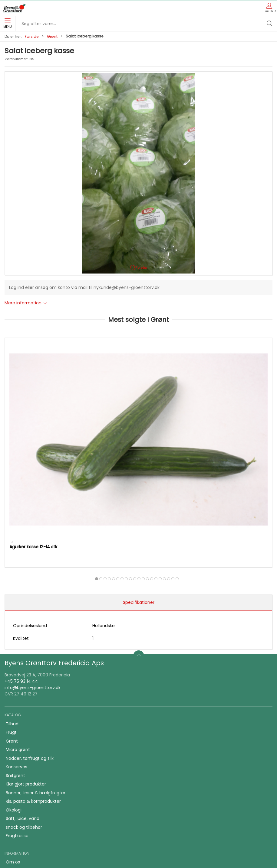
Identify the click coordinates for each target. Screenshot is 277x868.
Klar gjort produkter (26, 648)
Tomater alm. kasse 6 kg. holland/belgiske (127, 414)
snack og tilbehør (24, 691)
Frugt (11, 597)
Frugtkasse (17, 700)
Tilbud (12, 588)
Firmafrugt (17, 743)
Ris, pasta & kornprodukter (33, 666)
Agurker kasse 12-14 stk (33, 411)
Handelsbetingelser (26, 769)
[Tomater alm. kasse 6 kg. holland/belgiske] (138, 371)
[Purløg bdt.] (229, 371)
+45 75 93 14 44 (21, 546)
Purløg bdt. (203, 411)
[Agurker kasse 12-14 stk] (48, 371)
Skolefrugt (16, 752)
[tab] (124, 442)
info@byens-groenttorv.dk (33, 552)
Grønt (52, 36)
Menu (8, 24)
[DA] (14, 8)
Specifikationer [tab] (139, 467)
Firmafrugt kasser (24, 778)
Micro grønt (18, 614)
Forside (32, 36)
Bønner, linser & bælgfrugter (36, 657)
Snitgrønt (15, 640)
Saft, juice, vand (23, 683)
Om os (13, 726)
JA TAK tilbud (19, 761)
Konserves (16, 631)
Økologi (14, 674)
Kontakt (14, 735)
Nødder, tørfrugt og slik (30, 623)
